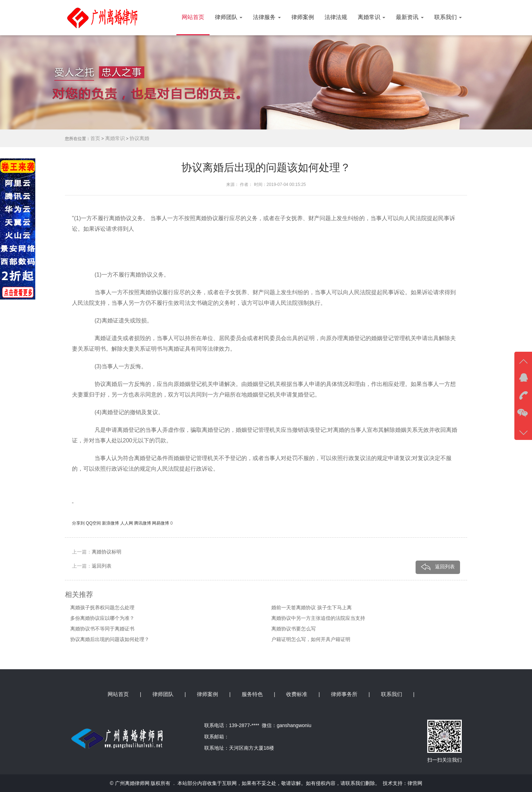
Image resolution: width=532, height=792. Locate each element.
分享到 (79, 523)
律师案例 (303, 17)
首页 (95, 138)
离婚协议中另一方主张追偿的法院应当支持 (318, 618)
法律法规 (336, 17)
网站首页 (193, 17)
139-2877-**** (245, 725)
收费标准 (297, 694)
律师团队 (229, 17)
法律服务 (267, 17)
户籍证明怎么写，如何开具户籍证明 (311, 639)
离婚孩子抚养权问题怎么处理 (102, 607)
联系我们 (448, 17)
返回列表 (102, 566)
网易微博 (161, 523)
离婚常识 (371, 17)
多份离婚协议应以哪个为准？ (102, 618)
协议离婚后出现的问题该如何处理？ (110, 639)
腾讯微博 (143, 523)
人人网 (127, 523)
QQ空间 (94, 523)
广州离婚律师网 (132, 783)
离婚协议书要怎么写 (294, 629)
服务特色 (252, 694)
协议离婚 (139, 138)
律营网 (415, 783)
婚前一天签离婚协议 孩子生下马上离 (312, 607)
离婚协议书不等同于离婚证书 (102, 629)
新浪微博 (111, 523)
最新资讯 (410, 17)
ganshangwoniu (294, 725)
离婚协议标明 (107, 552)
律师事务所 (344, 694)
